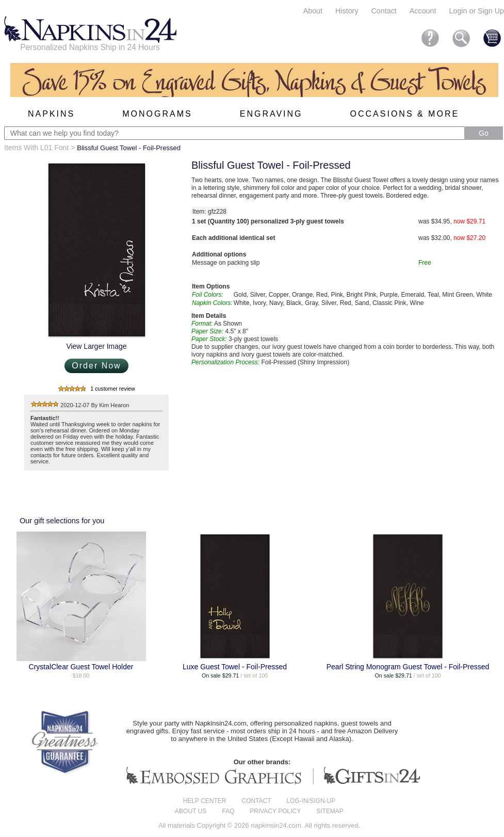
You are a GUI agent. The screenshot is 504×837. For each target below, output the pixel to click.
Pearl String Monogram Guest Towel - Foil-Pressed (408, 667)
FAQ (228, 811)
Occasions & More (405, 114)
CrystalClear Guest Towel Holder (81, 667)
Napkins (51, 114)
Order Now (96, 366)
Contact (384, 11)
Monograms (157, 114)
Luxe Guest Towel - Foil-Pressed (235, 667)
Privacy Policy (275, 811)
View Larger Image (96, 346)
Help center (205, 801)
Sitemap (330, 811)
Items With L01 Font (36, 148)
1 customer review (112, 389)
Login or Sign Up (476, 11)
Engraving (271, 114)
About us (191, 811)
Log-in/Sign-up (311, 801)
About (313, 11)
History (347, 11)
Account (423, 11)
